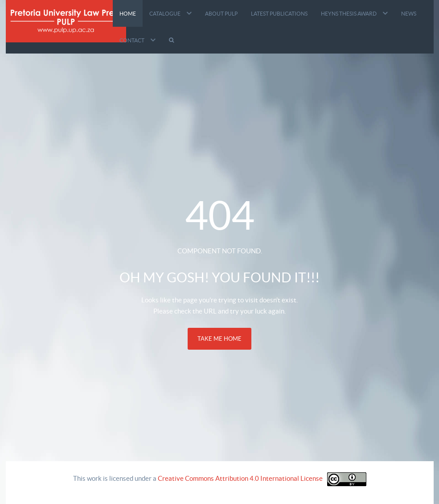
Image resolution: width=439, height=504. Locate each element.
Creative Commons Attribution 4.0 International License (240, 478)
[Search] (172, 40)
